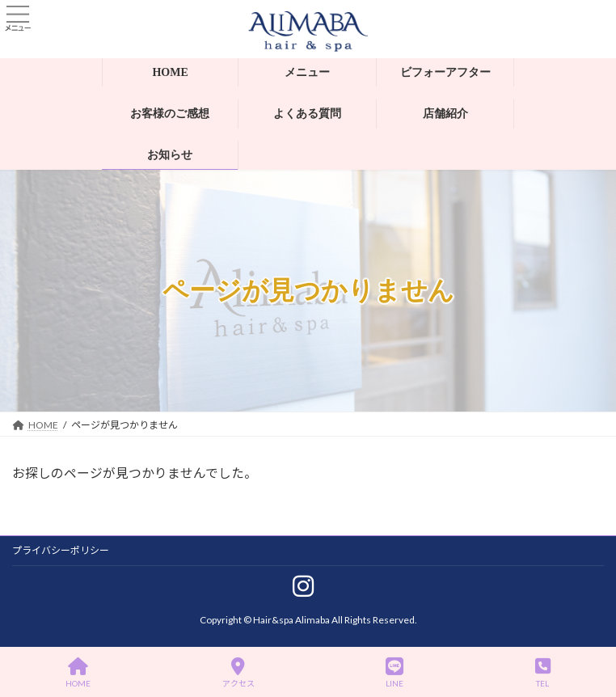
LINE (394, 673)
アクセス (238, 673)
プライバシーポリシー (61, 550)
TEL (543, 673)
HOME (78, 673)
